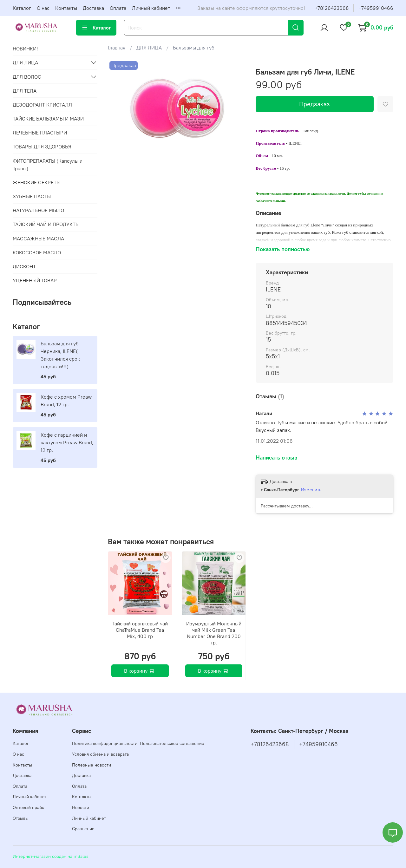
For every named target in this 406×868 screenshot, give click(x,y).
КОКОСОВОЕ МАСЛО (37, 252)
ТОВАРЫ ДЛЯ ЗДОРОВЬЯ (42, 147)
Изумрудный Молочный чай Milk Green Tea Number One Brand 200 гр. (214, 633)
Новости (81, 807)
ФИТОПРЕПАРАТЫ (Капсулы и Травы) (48, 165)
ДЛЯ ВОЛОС (27, 77)
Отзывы (21, 818)
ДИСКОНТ (24, 266)
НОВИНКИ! (25, 49)
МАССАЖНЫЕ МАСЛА (38, 238)
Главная (117, 48)
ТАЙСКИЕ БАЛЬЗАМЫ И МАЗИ (48, 119)
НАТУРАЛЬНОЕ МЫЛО (38, 210)
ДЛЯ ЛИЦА (149, 48)
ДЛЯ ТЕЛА (25, 91)
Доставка (93, 8)
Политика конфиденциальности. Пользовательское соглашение (138, 743)
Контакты (66, 8)
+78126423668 (332, 8)
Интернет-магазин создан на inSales (51, 856)
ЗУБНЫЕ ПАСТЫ (32, 196)
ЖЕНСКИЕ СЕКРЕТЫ (37, 182)
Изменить (311, 490)
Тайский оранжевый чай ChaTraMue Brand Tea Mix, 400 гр (140, 630)
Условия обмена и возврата (100, 754)
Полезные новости (92, 765)
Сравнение (83, 829)
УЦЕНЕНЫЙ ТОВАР (35, 280)
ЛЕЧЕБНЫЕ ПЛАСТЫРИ (40, 133)
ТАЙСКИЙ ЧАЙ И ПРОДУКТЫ (46, 224)
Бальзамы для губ (194, 48)
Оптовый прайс (28, 807)
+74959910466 (376, 8)
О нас (43, 8)
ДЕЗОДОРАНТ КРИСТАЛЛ (42, 105)
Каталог (22, 8)
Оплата (118, 8)
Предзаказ (314, 104)
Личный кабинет (151, 8)
